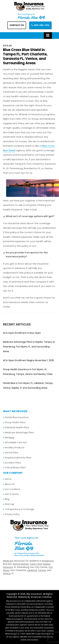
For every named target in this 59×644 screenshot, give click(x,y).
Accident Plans (13, 463)
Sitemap (9, 504)
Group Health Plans (15, 422)
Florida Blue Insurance (17, 417)
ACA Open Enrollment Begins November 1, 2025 (28, 360)
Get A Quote (12, 494)
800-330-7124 (42, 25)
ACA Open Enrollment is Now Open (22, 333)
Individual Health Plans (17, 427)
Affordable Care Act (16, 442)
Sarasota (8, 567)
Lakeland (32, 570)
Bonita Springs (21, 564)
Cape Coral (36, 564)
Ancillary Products (15, 447)
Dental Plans (12, 453)
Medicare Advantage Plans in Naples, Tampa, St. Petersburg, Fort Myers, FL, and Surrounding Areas (29, 347)
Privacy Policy (12, 514)
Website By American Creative (35, 597)
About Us (10, 484)
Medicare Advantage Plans (19, 432)
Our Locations (12, 489)
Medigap (10, 438)
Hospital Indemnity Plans (18, 458)
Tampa (42, 570)
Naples (47, 564)
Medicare (8, 561)
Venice (7, 573)
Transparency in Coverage (19, 509)
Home (8, 479)
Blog (7, 499)
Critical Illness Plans (15, 468)
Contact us (17, 25)
